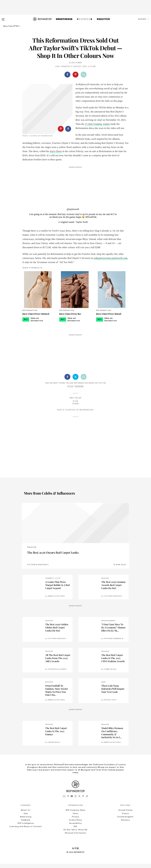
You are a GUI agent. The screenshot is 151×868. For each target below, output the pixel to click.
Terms (75, 818)
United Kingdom (125, 821)
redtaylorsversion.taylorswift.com (111, 262)
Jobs (26, 818)
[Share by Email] (84, 75)
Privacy (76, 821)
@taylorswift (73, 213)
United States (125, 814)
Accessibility (75, 827)
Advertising (26, 821)
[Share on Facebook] (67, 75)
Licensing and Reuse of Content (26, 831)
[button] (136, 22)
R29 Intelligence (26, 827)
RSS (75, 831)
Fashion (79, 391)
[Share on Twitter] (75, 381)
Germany (125, 824)
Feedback (26, 824)
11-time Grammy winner (97, 124)
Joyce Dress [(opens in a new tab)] (121, 155)
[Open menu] (3, 18)
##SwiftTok (91, 221)
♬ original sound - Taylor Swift (73, 226)
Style (70, 391)
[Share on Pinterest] (75, 75)
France (125, 818)
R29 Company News (75, 814)
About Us (26, 814)
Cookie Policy (75, 824)
